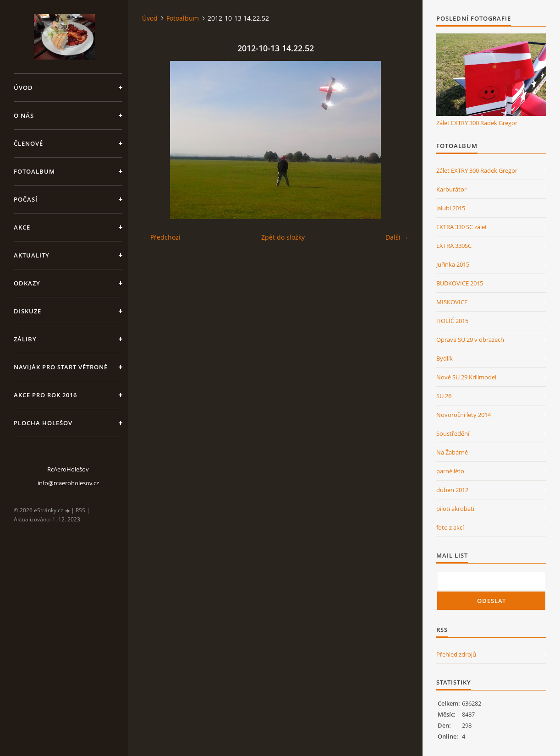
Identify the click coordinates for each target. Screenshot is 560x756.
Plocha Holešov (43, 423)
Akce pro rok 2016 (45, 395)
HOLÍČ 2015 (452, 321)
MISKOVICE (452, 302)
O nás (24, 115)
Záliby (25, 339)
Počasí (26, 199)
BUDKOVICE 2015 (460, 283)
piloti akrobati (455, 509)
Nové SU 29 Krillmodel (466, 377)
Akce (22, 227)
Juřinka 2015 (453, 264)
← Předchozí (161, 237)
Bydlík (445, 358)
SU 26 (444, 396)
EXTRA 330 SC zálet (462, 227)
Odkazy (27, 283)
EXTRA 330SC (454, 246)
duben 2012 (452, 490)
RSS (80, 510)
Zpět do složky (283, 237)
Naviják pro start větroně (61, 367)
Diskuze (27, 311)
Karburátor (451, 189)
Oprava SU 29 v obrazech (470, 340)
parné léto (450, 471)
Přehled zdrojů (456, 654)
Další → (397, 237)
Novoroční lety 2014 (464, 415)
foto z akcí (450, 527)
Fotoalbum (34, 171)
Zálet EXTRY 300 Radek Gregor (477, 123)
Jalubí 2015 (451, 208)
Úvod (23, 88)
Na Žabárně (452, 452)
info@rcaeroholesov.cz (68, 483)
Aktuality (32, 255)
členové (28, 143)
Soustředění (453, 433)
